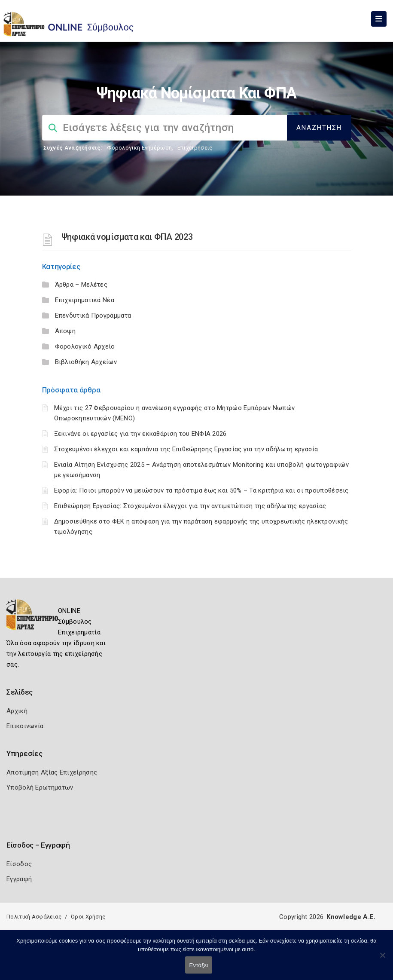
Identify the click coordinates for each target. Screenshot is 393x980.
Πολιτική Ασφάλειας (34, 917)
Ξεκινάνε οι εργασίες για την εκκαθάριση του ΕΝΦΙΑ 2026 (140, 434)
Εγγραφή (19, 879)
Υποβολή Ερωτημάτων (40, 787)
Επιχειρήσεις (195, 148)
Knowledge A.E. (351, 917)
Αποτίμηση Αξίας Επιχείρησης (52, 772)
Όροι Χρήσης (88, 917)
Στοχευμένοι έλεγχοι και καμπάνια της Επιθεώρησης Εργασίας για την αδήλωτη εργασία (186, 449)
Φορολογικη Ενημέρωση (139, 148)
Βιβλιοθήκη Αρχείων (86, 362)
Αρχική (17, 711)
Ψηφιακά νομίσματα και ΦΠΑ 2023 (127, 237)
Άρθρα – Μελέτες (81, 285)
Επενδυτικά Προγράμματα (93, 315)
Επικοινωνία (25, 726)
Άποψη (65, 331)
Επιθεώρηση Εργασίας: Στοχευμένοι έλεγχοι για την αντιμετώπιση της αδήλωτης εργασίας (190, 506)
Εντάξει (199, 965)
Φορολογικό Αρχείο (85, 346)
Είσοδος (19, 864)
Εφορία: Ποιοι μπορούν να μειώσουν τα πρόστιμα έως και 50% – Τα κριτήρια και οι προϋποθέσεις (201, 490)
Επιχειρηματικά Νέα (85, 300)
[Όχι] (382, 959)
